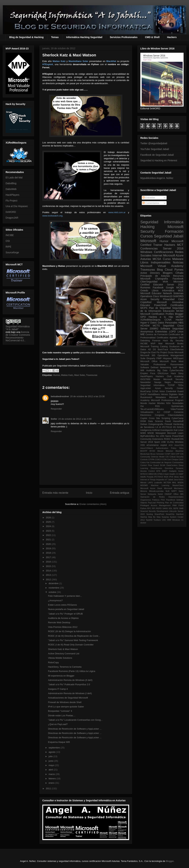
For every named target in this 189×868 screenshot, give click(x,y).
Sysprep (165, 517)
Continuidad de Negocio (161, 462)
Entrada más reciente (55, 493)
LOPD (172, 332)
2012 (49, 580)
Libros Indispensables (155, 262)
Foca (153, 373)
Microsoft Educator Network (156, 293)
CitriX (181, 459)
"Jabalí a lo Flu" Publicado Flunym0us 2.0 (69, 684)
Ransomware (177, 365)
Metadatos (161, 397)
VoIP (175, 367)
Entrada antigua (120, 493)
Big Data (162, 370)
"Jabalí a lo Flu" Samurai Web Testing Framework (73, 640)
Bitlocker (169, 451)
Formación (174, 231)
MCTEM (167, 483)
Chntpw (175, 459)
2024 (49, 526)
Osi (142, 406)
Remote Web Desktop (59, 622)
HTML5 (161, 474)
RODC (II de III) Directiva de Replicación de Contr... (74, 636)
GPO (143, 317)
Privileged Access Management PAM (158, 505)
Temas (55, 37)
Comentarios (151, 203)
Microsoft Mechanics (174, 488)
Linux (181, 332)
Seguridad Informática (162, 222)
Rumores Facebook (152, 288)
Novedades (178, 403)
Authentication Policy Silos (170, 448)
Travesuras (92, 375)
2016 (49, 562)
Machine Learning (160, 485)
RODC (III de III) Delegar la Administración (69, 631)
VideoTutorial (177, 409)
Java (176, 480)
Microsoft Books (174, 344)
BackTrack (163, 350)
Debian (144, 424)
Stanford (180, 514)
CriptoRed (146, 302)
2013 (49, 575)
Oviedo (144, 290)
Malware (178, 259)
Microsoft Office (149, 361)
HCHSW (145, 326)
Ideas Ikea (179, 477)
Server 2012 (175, 285)
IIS (174, 427)
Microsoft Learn (175, 433)
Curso (167, 259)
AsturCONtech (147, 448)
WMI (169, 520)
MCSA (157, 259)
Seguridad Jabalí (169, 236)
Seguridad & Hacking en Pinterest (159, 160)
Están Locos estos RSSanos (62, 605)
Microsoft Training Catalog (154, 347)
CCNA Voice (158, 391)
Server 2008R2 (149, 329)
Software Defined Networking (156, 367)
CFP (177, 454)
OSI (8, 241)
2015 (49, 566)
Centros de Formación (157, 334)
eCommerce (153, 445)
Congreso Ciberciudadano (169, 415)
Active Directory (150, 273)
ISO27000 (145, 379)
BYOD (152, 451)
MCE (181, 290)
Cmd (181, 299)
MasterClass (178, 485)
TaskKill (149, 520)
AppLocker (146, 388)
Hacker (180, 320)
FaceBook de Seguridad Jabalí (157, 155)
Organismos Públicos (150, 500)
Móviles (161, 403)
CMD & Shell (152, 37)
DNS (181, 338)
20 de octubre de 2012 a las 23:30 (87, 396)
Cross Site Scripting (159, 418)
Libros (155, 290)
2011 (49, 788)
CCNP (167, 454)
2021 (49, 540)
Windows (146, 252)
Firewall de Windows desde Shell (65, 702)
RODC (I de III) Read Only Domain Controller (71, 645)
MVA (165, 282)
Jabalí (171, 480)
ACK (171, 445)
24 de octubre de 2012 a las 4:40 (75, 419)
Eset (154, 352)
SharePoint (159, 514)
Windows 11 (178, 520)
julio (51, 756)
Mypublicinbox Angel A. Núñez (157, 178)
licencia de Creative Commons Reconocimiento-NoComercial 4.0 (18, 336)
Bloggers (168, 273)
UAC (164, 520)
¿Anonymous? (55, 600)
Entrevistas (161, 332)
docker (143, 523)
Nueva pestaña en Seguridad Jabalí (66, 609)
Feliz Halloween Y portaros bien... (65, 596)
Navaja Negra (162, 382)
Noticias (178, 262)
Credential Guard (175, 391)
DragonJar (146, 352)
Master (157, 379)
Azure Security (150, 299)
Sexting (150, 514)
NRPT (174, 491)
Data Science (155, 421)
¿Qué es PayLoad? (58, 724)
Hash (167, 474)
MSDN (181, 483)
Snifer (54, 419)
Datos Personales (167, 323)
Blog (160, 270)
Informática (168, 290)
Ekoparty (151, 358)
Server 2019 (147, 442)
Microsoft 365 (148, 355)
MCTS (156, 326)
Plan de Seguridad (160, 308)
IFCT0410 (159, 477)
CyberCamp (178, 418)
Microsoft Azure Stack (151, 488)
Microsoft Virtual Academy (162, 266)
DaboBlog (11, 183)
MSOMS (144, 485)
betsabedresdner (60, 396)
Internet (157, 255)
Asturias (146, 259)
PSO (163, 500)
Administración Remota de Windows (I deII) (70, 693)
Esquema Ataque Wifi (59, 742)
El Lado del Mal (14, 178)
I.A (157, 427)
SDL (170, 508)
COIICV (158, 459)
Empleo (144, 373)
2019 (49, 548)
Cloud (169, 270)
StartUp (144, 517)
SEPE (176, 508)
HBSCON (153, 474)
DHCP (143, 394)
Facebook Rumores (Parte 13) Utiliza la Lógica (72, 671)
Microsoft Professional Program (167, 400)
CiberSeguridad (149, 282)
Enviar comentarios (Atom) (93, 504)
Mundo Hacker (148, 403)
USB (163, 442)
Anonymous (147, 332)
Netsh (160, 494)
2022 (49, 535)
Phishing (160, 503)
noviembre (54, 588)
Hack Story (177, 373)
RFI (154, 508)
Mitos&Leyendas (156, 491)
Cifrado (179, 273)
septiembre (55, 748)
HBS (181, 323)
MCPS (144, 308)
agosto (52, 752)
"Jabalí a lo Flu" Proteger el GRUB (65, 614)
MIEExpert (178, 358)
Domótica (169, 468)
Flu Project (11, 201)
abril (51, 770)
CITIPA (151, 459)
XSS (143, 445)
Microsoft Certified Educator (162, 283)
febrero (53, 779)
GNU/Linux (163, 373)
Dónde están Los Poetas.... (62, 716)
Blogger (179, 314)
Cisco (156, 296)
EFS (158, 471)
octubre (53, 592)
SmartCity (170, 514)
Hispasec (167, 358)
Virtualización (147, 412)
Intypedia (160, 480)
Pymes (179, 270)
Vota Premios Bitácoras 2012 (63, 627)
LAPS (150, 483)
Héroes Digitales (169, 394)
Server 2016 (173, 249)
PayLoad (152, 503)
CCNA (168, 320)
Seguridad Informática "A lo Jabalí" (18, 328)
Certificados (177, 305)
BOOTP (144, 451)
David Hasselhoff (174, 421)
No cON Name (164, 436)
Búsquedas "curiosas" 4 (60, 711)
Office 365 (178, 494)
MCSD (180, 311)
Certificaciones (164, 252)
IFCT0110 (167, 427)
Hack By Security (173, 341)
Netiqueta (152, 494)
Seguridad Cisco (173, 326)
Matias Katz (67, 375)
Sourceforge (12, 252)
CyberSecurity (176, 370)
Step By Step (154, 517)
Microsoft (148, 241)
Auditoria (151, 370)
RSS (157, 406)
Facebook (178, 279)
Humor (56, 375)
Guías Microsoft (176, 352)
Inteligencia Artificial (150, 430)
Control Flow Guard (150, 465)
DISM (143, 421)
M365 (143, 433)
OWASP (168, 494)
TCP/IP (171, 385)
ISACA (180, 427)
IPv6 (171, 477)
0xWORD (11, 212)
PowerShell (160, 305)
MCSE (180, 288)
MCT (180, 245)
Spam (157, 442)
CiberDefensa (177, 350)
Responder (56, 409)
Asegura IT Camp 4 (58, 689)
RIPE (8, 247)
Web (181, 367)
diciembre (54, 583)
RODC (167, 439)
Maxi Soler (80, 375)
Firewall (168, 424)
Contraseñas (178, 462)
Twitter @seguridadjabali (154, 143)
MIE (143, 334)
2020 (49, 544)
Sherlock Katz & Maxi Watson (63, 649)
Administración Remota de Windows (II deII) (70, 680)
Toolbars (157, 520)
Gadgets (173, 471)
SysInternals (177, 406)
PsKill (181, 505)
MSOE (151, 433)
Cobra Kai (145, 462)
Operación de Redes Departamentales (162, 497)
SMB (181, 508)
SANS (165, 508)
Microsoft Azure (173, 255)
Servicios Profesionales (124, 37)
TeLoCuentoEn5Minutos (152, 409)
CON (164, 459)
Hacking (147, 227)
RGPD (159, 508)
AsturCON (179, 445)
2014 (49, 571)
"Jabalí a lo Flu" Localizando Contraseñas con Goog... (75, 720)
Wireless (179, 442)
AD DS (152, 350)
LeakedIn (158, 483)
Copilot (144, 418)
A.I (158, 412)
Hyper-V (145, 323)
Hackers (172, 37)
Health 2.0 (174, 474)
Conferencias (149, 249)
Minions (144, 491)
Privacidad (169, 299)
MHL (174, 483)
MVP (153, 344)
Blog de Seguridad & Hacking (26, 37)
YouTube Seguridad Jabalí (155, 149)
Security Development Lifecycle (163, 511)
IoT (166, 480)
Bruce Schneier (157, 454)
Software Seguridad (172, 329)
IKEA (166, 477)
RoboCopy (53, 662)
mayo (52, 765)
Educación (169, 311)
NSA (169, 403)
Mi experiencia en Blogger (61, 676)
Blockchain (145, 454)
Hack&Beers (154, 394)
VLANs (170, 442)
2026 (49, 518)
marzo (52, 774)
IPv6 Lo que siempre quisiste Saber (66, 707)
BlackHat (179, 451)
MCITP (180, 317)
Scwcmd (144, 511)
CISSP (167, 412)
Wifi (142, 370)
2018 (49, 553)
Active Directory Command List (64, 654)
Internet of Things (148, 480)
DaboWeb (11, 189)
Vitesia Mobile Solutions (60, 658)
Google (170, 288)
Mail (160, 344)
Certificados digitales (167, 338)
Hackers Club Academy (170, 376)
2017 (49, 557)
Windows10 (166, 296)
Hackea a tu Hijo (161, 317)
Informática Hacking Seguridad (84, 37)
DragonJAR (12, 218)
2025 (49, 522)
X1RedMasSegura (150, 320)
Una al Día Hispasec (17, 206)
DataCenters (172, 465)
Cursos (147, 236)
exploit (164, 445)
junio (51, 761)
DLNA (163, 465)
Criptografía (161, 279)
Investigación (167, 430)
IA (160, 427)
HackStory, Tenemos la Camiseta (65, 667)
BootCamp (146, 391)
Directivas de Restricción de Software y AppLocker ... (75, 729)
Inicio (89, 493)
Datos (154, 323)
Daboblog (145, 341)
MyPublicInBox (148, 436)
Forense (156, 341)
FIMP (159, 358)
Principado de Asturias (155, 276)
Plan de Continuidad (174, 503)
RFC (149, 508)
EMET (165, 471)
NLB (167, 491)
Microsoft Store (168, 361)
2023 (49, 531)
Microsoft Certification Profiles (157, 314)
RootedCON (177, 439)
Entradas (149, 198)
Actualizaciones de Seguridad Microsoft (68, 698)
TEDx (181, 385)
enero (52, 783)
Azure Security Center (169, 388)
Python (143, 508)
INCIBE (10, 235)
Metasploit (161, 433)
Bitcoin (160, 451)
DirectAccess (156, 468)
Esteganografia (156, 424)
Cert (169, 459)
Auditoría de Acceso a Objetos (63, 618)
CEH (173, 454)
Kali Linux (179, 430)
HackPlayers (13, 195)
